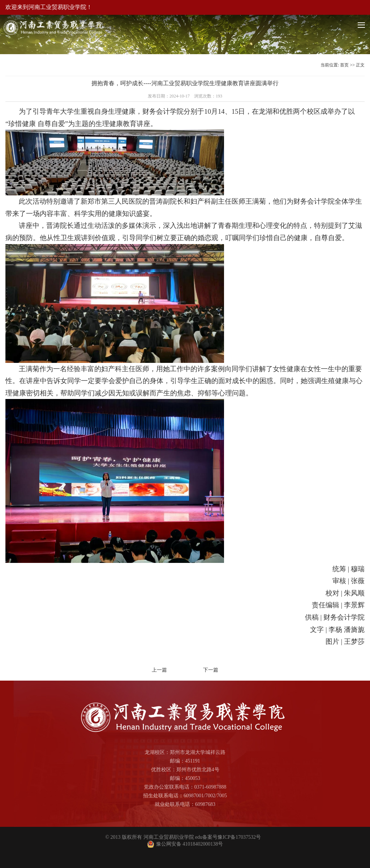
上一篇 (159, 670)
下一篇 (211, 670)
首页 (344, 65)
